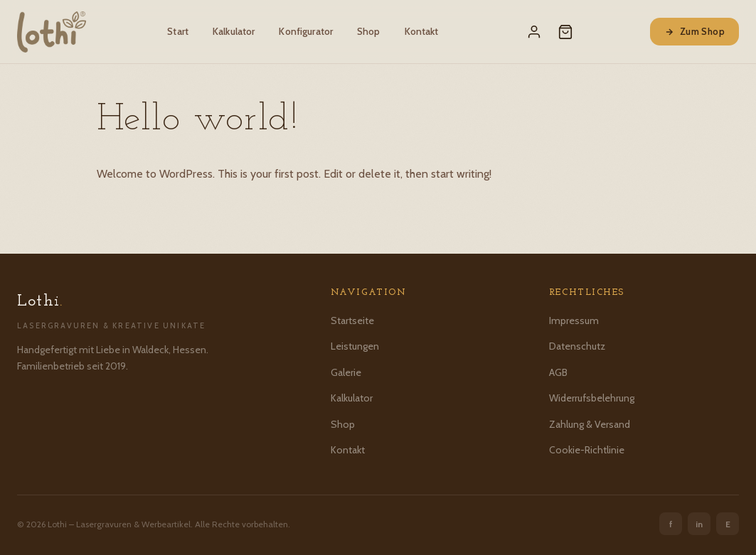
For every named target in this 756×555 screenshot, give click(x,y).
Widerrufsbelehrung (592, 398)
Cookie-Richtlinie (587, 450)
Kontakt (422, 31)
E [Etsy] (728, 524)
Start (178, 31)
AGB (558, 372)
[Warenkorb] (565, 32)
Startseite (352, 320)
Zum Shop (694, 31)
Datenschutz (577, 346)
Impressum (574, 320)
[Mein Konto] (534, 32)
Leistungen (355, 346)
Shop (369, 31)
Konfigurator (306, 31)
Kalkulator (234, 31)
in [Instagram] (699, 524)
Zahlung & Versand (590, 424)
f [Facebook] (671, 524)
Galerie (346, 372)
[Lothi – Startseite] (52, 32)
